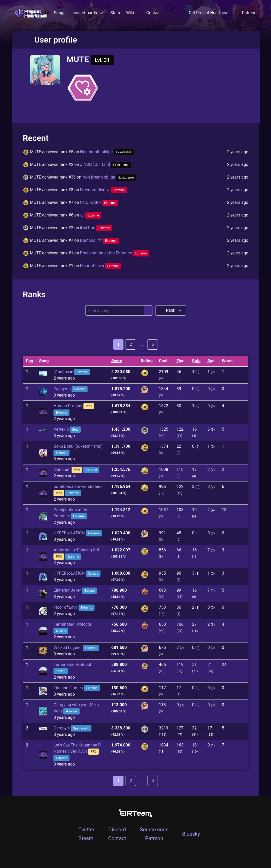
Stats (115, 13)
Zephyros (62, 389)
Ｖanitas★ (63, 372)
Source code (154, 830)
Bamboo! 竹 (99, 240)
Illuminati (62, 469)
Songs (60, 13)
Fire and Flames (68, 688)
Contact (153, 13)
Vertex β (61, 429)
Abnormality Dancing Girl (76, 550)
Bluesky (191, 834)
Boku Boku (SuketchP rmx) (78, 446)
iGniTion (96, 228)
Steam (86, 838)
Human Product (68, 406)
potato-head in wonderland (78, 487)
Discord (117, 830)
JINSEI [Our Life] (106, 164)
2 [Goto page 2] (131, 344)
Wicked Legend (67, 648)
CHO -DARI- (99, 202)
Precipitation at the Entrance (115, 253)
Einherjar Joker (67, 590)
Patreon (154, 838)
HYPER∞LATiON (69, 533)
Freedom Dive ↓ (104, 190)
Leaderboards (84, 13)
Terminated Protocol (72, 624)
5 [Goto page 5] (153, 344)
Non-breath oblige (107, 152)
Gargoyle (62, 728)
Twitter (87, 830)
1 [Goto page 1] (118, 344)
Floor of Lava (100, 266)
